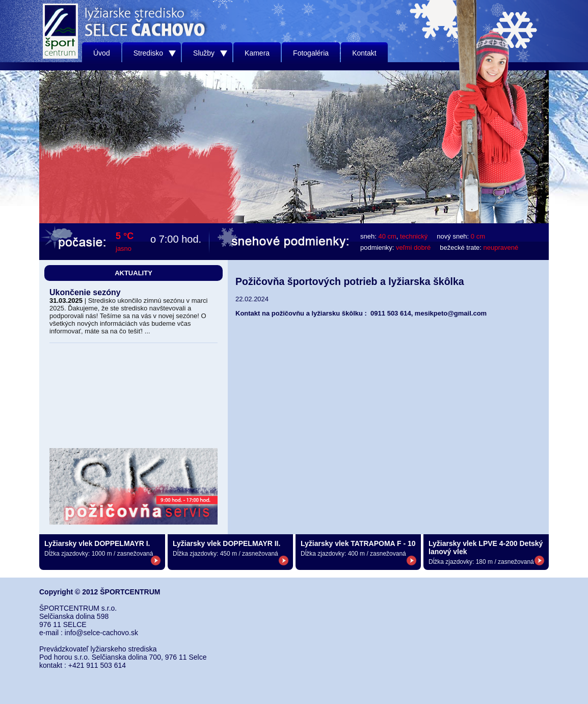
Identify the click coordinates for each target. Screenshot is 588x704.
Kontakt (364, 53)
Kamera (257, 53)
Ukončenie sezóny (85, 292)
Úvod (102, 53)
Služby (210, 53)
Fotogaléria (311, 53)
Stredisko (155, 53)
